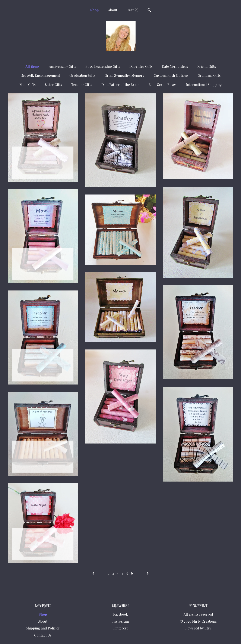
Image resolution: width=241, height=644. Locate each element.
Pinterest (120, 628)
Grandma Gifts (209, 75)
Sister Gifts (53, 85)
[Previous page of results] (94, 573)
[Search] (149, 11)
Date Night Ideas (175, 66)
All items (32, 66)
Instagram (120, 621)
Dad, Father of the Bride (120, 85)
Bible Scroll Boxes (162, 85)
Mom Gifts (27, 85)
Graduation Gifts (82, 75)
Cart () (132, 10)
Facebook (120, 614)
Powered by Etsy (198, 628)
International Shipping (204, 85)
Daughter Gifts (141, 66)
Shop (94, 10)
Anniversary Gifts (62, 66)
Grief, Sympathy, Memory (124, 75)
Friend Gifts (207, 66)
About (113, 10)
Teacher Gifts (82, 85)
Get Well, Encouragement (40, 75)
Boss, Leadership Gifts (103, 66)
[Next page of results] (148, 573)
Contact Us (43, 635)
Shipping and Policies (43, 628)
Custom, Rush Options (171, 75)
